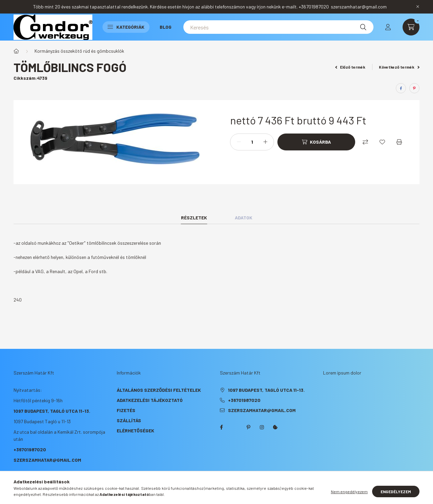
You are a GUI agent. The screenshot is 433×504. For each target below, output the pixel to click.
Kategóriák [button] (126, 27)
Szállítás (129, 420)
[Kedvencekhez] (382, 142)
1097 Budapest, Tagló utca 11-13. (52, 411)
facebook (221, 427)
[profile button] (388, 27)
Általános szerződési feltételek (159, 390)
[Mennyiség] (252, 142)
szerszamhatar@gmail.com (47, 460)
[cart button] (411, 27)
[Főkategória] (16, 51)
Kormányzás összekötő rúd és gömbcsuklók (79, 51)
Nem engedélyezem (349, 491)
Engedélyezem (396, 491)
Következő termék (399, 67)
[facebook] (401, 88)
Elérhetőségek (135, 430)
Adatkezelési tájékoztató (150, 400)
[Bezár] (418, 7)
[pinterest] (414, 88)
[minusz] (239, 142)
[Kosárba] (316, 142)
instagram (262, 427)
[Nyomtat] (399, 142)
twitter (235, 427)
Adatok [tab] (244, 218)
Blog (166, 27)
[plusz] (265, 142)
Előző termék (350, 67)
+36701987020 (30, 449)
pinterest (248, 427)
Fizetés (126, 410)
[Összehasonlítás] (365, 142)
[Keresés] (278, 27)
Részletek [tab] (194, 218)
